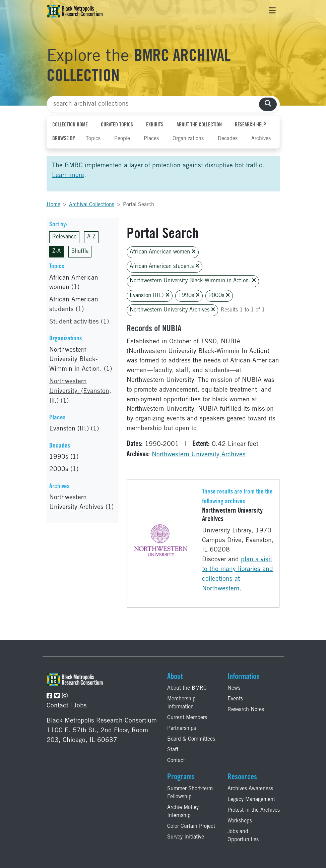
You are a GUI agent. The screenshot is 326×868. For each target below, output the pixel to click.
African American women (163, 252)
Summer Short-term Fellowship (190, 793)
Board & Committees (191, 739)
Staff (173, 750)
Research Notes (246, 710)
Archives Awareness (250, 789)
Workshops (240, 821)
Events (235, 699)
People (122, 139)
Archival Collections (92, 205)
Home (53, 205)
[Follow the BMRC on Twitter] (57, 697)
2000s (219, 296)
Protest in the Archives (254, 810)
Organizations (188, 139)
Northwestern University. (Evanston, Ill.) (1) (80, 391)
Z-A (56, 252)
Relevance (64, 237)
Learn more (68, 176)
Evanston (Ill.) (150, 296)
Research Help (250, 125)
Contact (57, 706)
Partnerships (182, 729)
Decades (228, 139)
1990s (189, 296)
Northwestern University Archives (172, 310)
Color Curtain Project (191, 826)
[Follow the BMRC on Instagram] (65, 697)
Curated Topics (117, 125)
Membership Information (181, 703)
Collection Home (70, 125)
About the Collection (199, 125)
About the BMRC (187, 688)
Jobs (80, 706)
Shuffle (80, 252)
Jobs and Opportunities (243, 836)
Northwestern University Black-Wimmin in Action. (193, 281)
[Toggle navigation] (272, 11)
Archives (261, 139)
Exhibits (155, 125)
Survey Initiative (186, 837)
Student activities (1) (79, 322)
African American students (165, 266)
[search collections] (268, 104)
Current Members (187, 718)
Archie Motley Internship (183, 812)
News (234, 688)
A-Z (91, 237)
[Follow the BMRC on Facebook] (49, 697)
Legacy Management (251, 800)
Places (151, 139)
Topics (93, 139)
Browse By (64, 139)
